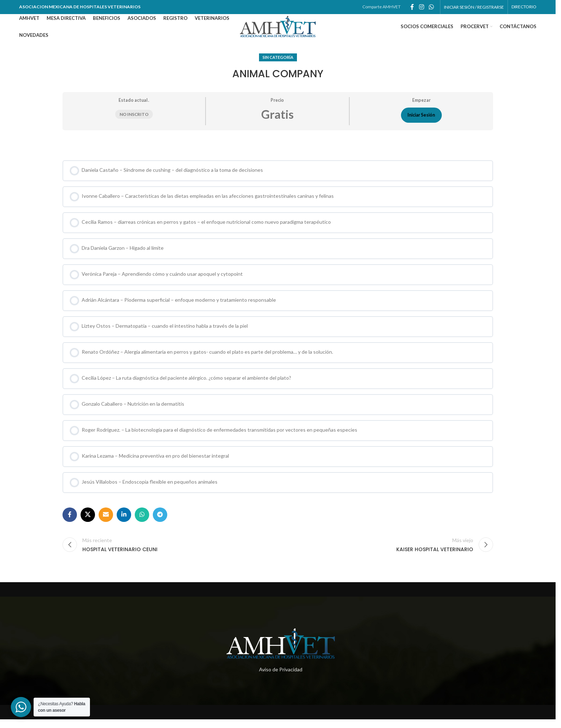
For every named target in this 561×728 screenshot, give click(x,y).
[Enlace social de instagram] (421, 8)
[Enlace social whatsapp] (431, 8)
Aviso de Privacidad (281, 678)
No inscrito (134, 123)
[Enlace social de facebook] (412, 8)
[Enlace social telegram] (160, 523)
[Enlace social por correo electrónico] (106, 523)
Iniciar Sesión (421, 124)
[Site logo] (278, 31)
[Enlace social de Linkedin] (124, 523)
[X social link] (88, 523)
